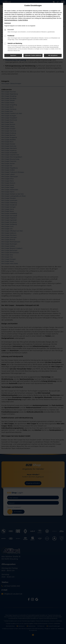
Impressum (8, 23)
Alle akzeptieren (53, 55)
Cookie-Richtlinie (23, 20)
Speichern (13, 55)
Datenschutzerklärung (11, 20)
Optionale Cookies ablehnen (33, 55)
